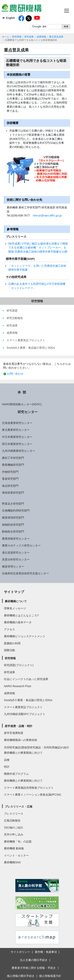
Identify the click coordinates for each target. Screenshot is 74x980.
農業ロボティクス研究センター (21, 545)
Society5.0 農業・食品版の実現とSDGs (28, 700)
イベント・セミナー (16, 855)
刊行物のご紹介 (14, 828)
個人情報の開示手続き (21, 976)
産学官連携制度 (14, 733)
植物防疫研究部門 (13, 525)
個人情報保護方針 (50, 976)
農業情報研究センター (16, 539)
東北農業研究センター (16, 430)
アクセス (9, 629)
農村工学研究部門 (13, 458)
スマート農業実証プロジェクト (23, 707)
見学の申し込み (14, 834)
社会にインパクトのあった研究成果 (26, 679)
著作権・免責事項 (46, 952)
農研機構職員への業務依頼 (21, 740)
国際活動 (9, 650)
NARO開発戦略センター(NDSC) (22, 404)
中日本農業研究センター (17, 437)
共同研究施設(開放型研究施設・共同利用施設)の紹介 (37, 747)
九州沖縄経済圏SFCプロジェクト (25, 714)
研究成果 (29, 37)
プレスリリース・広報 (19, 807)
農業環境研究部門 (13, 518)
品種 (7, 760)
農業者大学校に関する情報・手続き (34, 968)
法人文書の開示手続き (34, 960)
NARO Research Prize (18, 686)
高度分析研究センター (16, 559)
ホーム (6, 37)
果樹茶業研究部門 (13, 493)
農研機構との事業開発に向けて (23, 753)
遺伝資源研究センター (16, 553)
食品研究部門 (10, 486)
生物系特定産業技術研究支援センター (25, 573)
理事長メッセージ (15, 608)
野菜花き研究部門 (13, 504)
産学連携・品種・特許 (19, 726)
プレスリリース (14, 814)
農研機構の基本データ (18, 622)
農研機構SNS (12, 862)
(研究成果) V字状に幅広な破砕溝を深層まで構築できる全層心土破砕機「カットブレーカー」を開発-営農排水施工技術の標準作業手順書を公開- (38, 248)
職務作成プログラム (16, 774)
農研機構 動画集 (14, 848)
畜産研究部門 (10, 479)
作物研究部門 (10, 472)
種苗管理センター (13, 567)
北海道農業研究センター (17, 423)
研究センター (28, 412)
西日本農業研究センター (17, 444)
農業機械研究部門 (13, 465)
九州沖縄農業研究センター (19, 451)
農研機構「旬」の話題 (18, 842)
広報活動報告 (12, 820)
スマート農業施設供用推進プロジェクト (29, 788)
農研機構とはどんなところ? (21, 615)
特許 (7, 767)
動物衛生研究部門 (13, 532)
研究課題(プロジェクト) (19, 665)
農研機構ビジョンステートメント (25, 636)
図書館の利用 (12, 643)
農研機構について (16, 601)
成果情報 (41, 37)
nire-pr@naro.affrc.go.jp (47, 215)
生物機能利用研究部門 (16, 511)
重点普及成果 (56, 37)
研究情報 (17, 37)
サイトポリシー (20, 952)
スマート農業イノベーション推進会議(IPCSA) (32, 795)
